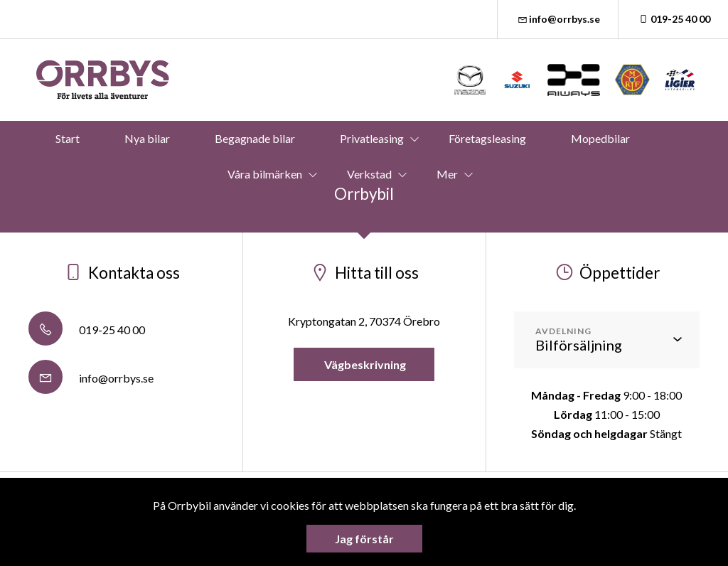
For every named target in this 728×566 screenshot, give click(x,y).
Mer (447, 174)
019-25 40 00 (673, 19)
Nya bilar (147, 138)
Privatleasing (372, 138)
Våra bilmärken (265, 174)
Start (68, 138)
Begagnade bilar (255, 138)
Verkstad (369, 174)
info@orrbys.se (558, 19)
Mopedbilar (600, 138)
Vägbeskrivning (364, 364)
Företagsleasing (487, 138)
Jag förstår (364, 539)
